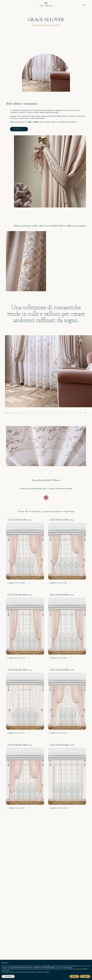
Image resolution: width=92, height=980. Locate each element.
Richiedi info (19, 129)
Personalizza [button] (8, 976)
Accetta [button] (85, 976)
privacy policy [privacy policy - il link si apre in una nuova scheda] (47, 966)
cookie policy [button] (69, 967)
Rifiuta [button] (74, 976)
